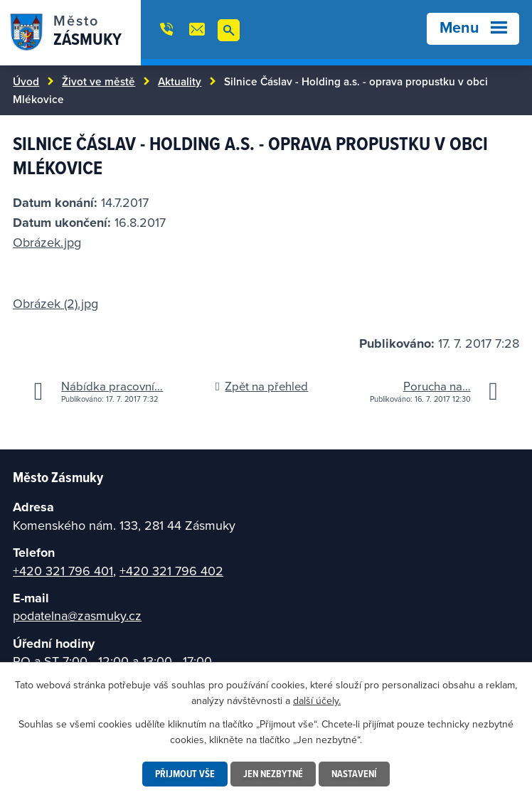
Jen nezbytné (273, 774)
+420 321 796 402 (171, 571)
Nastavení (354, 774)
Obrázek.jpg (47, 242)
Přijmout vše (185, 774)
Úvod (26, 81)
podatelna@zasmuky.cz (77, 615)
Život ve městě (99, 81)
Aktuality (180, 81)
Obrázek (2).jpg (55, 303)
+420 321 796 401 (63, 571)
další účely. (317, 700)
